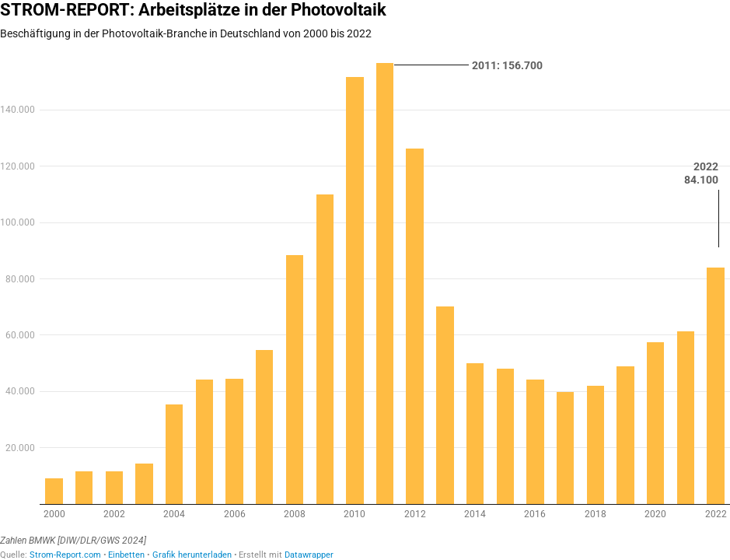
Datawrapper (309, 555)
